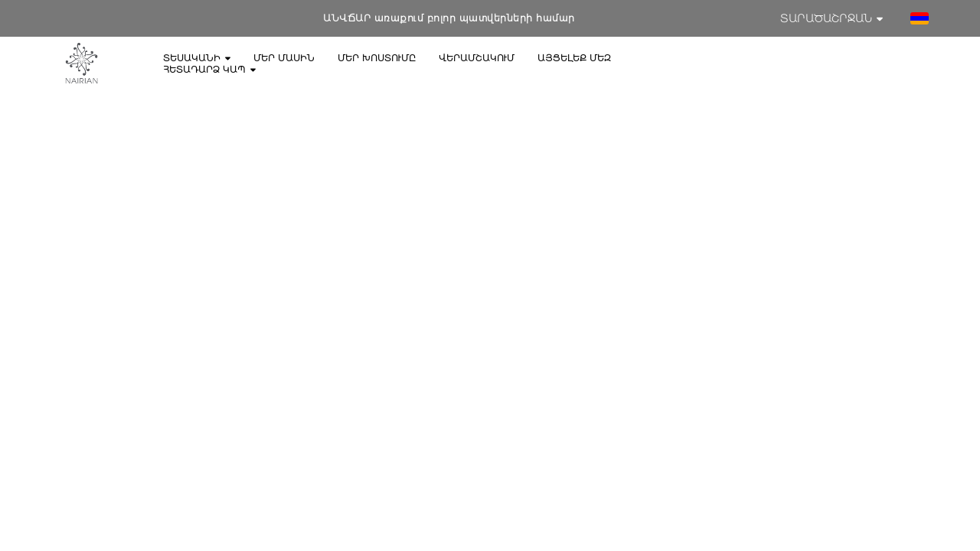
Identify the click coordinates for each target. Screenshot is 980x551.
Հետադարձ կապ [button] (209, 69)
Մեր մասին (284, 58)
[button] (920, 18)
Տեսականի (197, 58)
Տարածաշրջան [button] (831, 18)
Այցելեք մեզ (574, 58)
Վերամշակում (477, 58)
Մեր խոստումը (377, 58)
